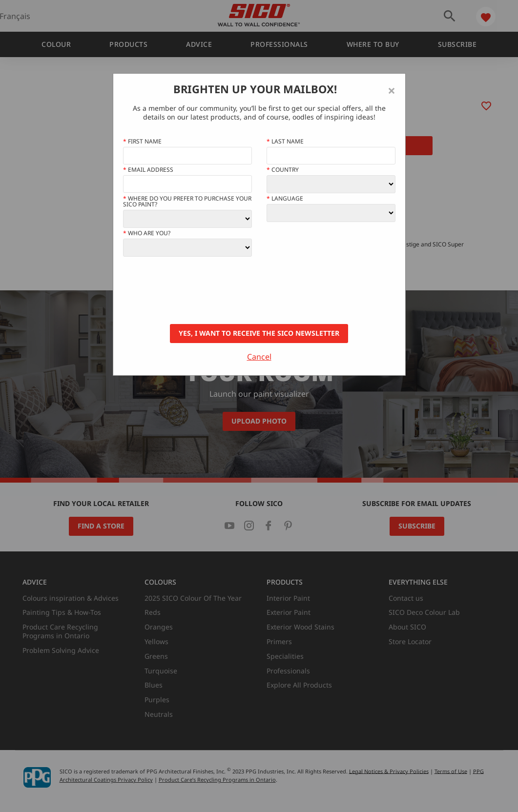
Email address (148, 170)
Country (283, 170)
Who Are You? (147, 233)
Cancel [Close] (259, 357)
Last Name (285, 142)
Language (285, 199)
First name (142, 142)
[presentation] (197, 290)
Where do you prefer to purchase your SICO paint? (187, 202)
